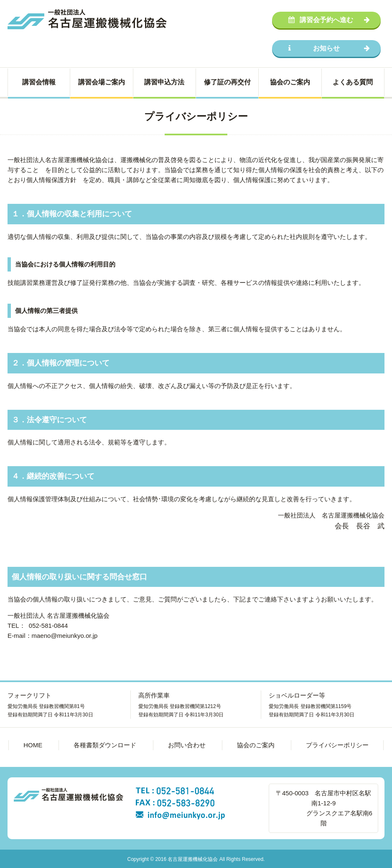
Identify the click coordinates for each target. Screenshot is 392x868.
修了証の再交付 (227, 82)
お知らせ (329, 48)
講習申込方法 (164, 82)
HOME (33, 745)
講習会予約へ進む (329, 20)
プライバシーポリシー (337, 745)
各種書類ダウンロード (105, 745)
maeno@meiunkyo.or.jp (65, 636)
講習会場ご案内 (102, 82)
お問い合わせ (187, 745)
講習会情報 (39, 82)
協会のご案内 (290, 82)
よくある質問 (353, 82)
